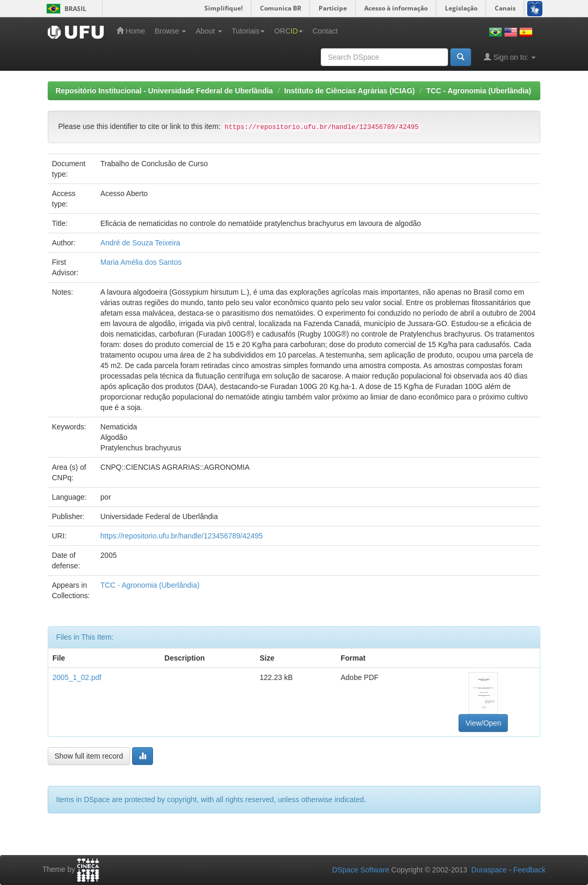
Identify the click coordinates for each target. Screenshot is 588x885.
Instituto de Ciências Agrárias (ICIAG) (349, 91)
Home (131, 31)
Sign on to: (510, 57)
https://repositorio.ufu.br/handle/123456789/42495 (182, 536)
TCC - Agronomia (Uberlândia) (478, 91)
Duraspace (489, 870)
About (209, 31)
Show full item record (89, 756)
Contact (325, 31)
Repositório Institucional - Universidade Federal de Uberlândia (164, 91)
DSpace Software (361, 870)
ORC (288, 31)
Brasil (65, 9)
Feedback (530, 870)
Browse (171, 31)
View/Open (483, 723)
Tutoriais (248, 31)
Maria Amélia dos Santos (141, 262)
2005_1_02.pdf (77, 677)
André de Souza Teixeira (140, 243)
